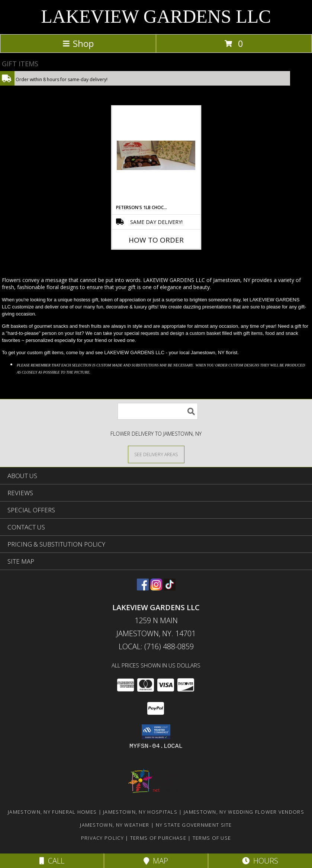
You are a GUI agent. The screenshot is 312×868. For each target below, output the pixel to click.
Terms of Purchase (158, 838)
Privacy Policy (102, 838)
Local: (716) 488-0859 (156, 646)
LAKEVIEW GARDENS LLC (156, 16)
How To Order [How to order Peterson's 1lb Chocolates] (156, 240)
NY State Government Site (194, 825)
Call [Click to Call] (52, 861)
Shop (78, 43)
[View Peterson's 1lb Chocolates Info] (156, 155)
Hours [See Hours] (260, 861)
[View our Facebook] (143, 588)
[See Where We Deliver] (156, 454)
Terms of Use (212, 838)
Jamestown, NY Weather (115, 825)
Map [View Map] (156, 861)
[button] (156, 732)
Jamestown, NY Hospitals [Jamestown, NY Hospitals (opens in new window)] (140, 812)
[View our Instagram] (156, 588)
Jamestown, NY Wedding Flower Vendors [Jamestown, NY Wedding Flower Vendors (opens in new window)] (244, 812)
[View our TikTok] (170, 588)
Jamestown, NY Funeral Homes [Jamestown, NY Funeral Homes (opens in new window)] (52, 812)
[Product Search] (158, 411)
